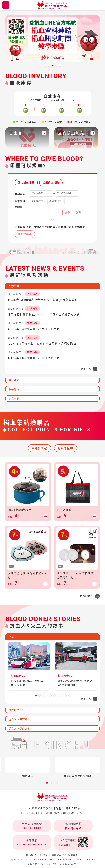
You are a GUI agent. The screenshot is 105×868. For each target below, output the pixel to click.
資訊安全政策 (59, 855)
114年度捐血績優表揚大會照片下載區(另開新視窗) (42, 300)
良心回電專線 (73, 828)
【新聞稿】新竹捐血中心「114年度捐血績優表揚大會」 (45, 315)
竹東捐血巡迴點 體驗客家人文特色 (28, 683)
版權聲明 (73, 855)
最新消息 (14, 380)
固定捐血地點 (26, 183)
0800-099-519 (32, 828)
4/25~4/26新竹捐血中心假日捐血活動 (34, 329)
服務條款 (45, 855)
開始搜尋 (23, 234)
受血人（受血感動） (21, 729)
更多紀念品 (87, 596)
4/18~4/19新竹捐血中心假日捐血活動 (34, 358)
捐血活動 (14, 399)
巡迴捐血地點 (51, 183)
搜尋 (67, 213)
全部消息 (14, 286)
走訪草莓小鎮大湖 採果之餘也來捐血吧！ (75, 683)
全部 (11, 637)
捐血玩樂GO (16, 710)
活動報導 (14, 389)
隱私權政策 (32, 855)
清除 (79, 213)
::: (1, 68)
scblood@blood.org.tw (32, 845)
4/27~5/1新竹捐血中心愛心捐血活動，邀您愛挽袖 (42, 344)
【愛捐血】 (65, 845)
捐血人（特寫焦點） (21, 719)
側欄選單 (6, 5)
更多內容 (86, 369)
